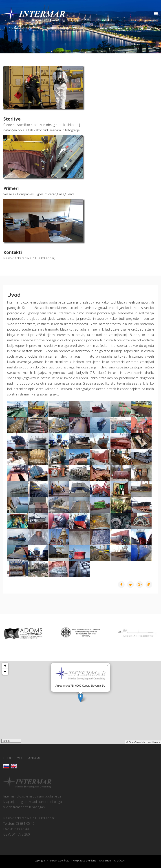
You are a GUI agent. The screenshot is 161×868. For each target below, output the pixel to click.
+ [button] (5, 666)
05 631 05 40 (25, 823)
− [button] (5, 672)
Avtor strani (105, 861)
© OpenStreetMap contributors (143, 742)
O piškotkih (120, 861)
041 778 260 (21, 834)
